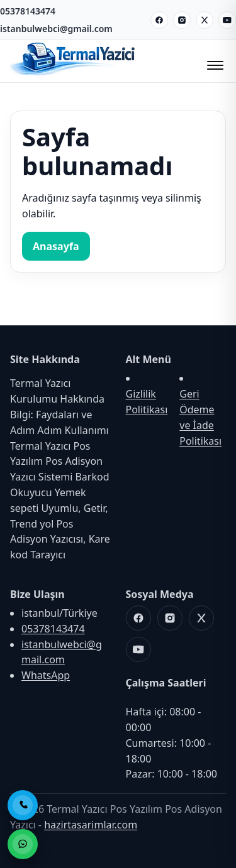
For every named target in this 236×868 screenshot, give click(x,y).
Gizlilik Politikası (147, 402)
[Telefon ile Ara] (23, 805)
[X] (205, 20)
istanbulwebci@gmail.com (56, 29)
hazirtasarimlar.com (91, 825)
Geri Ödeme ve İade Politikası (200, 417)
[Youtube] (227, 20)
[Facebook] (159, 20)
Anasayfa (56, 246)
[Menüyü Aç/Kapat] (213, 62)
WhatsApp (46, 675)
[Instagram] (182, 20)
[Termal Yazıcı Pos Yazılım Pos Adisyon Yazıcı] (73, 74)
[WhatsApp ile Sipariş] (23, 844)
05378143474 (28, 11)
